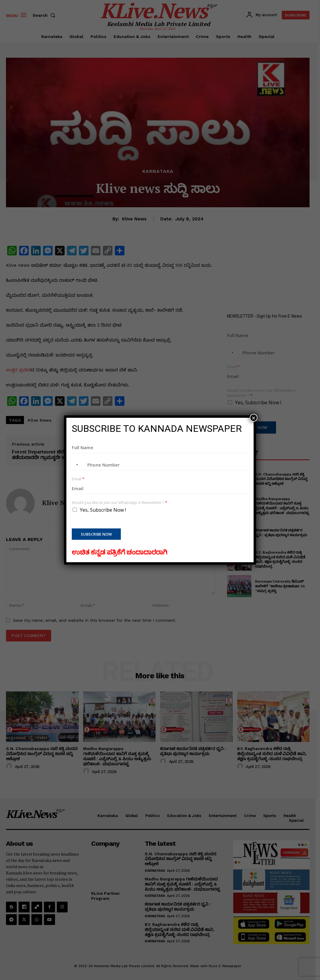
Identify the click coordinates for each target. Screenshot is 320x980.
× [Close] (254, 418)
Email (78, 479)
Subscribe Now (96, 534)
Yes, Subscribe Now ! (103, 510)
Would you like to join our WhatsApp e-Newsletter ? (119, 503)
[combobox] (76, 465)
